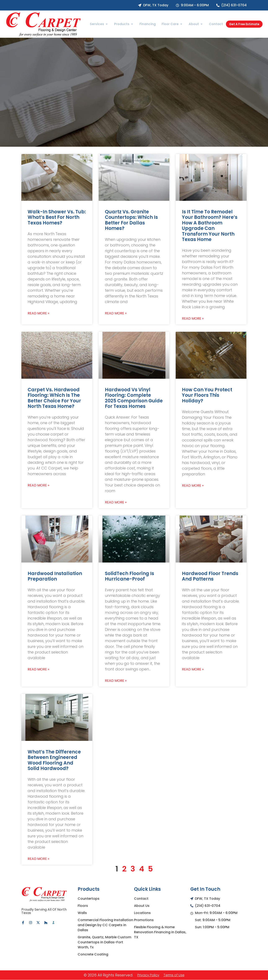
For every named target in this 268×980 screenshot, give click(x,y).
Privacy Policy (148, 975)
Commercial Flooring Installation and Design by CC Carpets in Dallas (106, 925)
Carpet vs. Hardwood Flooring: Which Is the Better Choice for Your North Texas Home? (54, 398)
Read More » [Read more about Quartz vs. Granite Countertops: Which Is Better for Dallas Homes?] (116, 313)
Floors (83, 906)
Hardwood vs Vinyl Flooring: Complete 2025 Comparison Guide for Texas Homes (134, 398)
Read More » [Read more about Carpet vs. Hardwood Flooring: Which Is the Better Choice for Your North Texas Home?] (38, 485)
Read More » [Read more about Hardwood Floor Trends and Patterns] (193, 669)
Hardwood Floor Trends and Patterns (210, 576)
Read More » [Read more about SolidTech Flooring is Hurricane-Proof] (116, 681)
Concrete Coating (93, 954)
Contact (141, 899)
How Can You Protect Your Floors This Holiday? (207, 395)
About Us (142, 906)
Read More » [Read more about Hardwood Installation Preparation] (38, 669)
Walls (82, 913)
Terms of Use (174, 975)
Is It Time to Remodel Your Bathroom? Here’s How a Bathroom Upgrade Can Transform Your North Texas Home (210, 226)
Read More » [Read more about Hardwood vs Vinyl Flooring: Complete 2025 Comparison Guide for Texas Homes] (116, 502)
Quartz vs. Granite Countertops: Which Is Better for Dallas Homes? (131, 220)
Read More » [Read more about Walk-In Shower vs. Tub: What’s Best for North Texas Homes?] (38, 313)
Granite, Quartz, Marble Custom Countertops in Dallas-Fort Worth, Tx (105, 942)
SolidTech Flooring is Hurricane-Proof (129, 576)
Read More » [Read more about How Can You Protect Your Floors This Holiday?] (193, 486)
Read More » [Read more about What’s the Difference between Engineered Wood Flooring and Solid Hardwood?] (38, 859)
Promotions (144, 920)
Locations (142, 913)
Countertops (89, 899)
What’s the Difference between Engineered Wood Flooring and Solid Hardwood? (54, 760)
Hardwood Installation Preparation (55, 576)
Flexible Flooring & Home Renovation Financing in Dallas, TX (160, 932)
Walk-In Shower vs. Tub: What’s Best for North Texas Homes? (57, 217)
